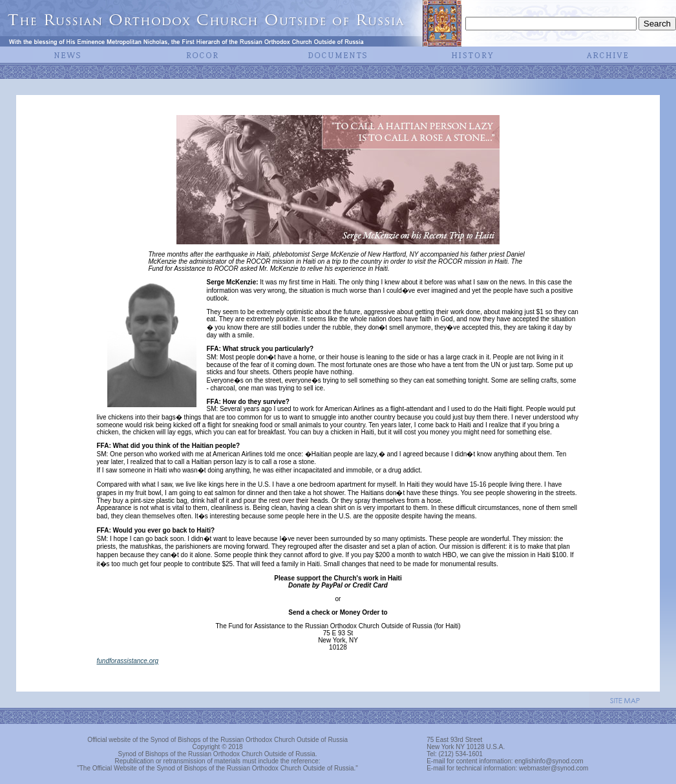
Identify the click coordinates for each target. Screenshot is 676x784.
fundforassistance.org (128, 661)
